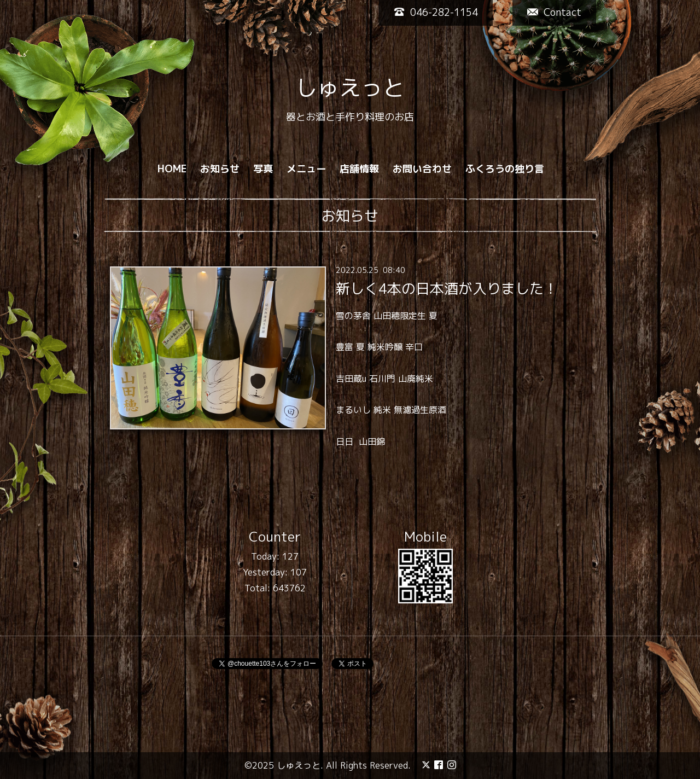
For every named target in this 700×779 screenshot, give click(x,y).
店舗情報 (359, 169)
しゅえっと (350, 88)
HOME (172, 169)
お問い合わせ (422, 169)
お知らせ (220, 169)
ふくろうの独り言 (505, 169)
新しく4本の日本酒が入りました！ (447, 288)
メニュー (306, 169)
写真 (263, 169)
